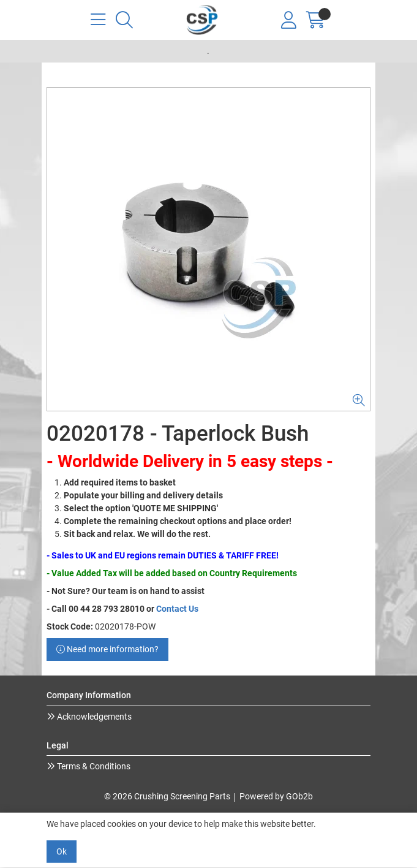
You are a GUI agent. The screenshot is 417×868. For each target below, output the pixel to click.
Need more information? (107, 649)
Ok (62, 851)
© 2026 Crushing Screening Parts (167, 796)
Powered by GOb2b (276, 796)
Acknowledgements (93, 717)
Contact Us (177, 609)
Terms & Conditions (93, 766)
